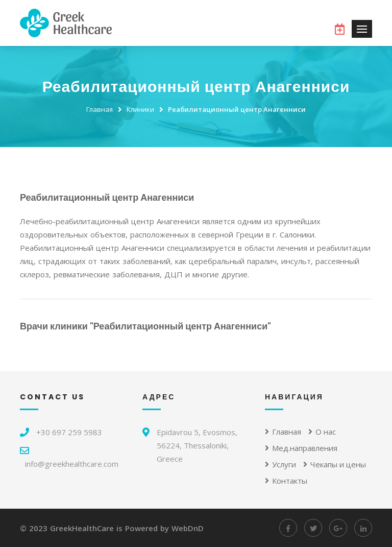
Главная (100, 109)
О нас (322, 432)
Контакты (286, 481)
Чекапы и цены (335, 464)
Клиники (140, 109)
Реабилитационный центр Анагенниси (237, 109)
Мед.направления (301, 448)
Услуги (280, 464)
